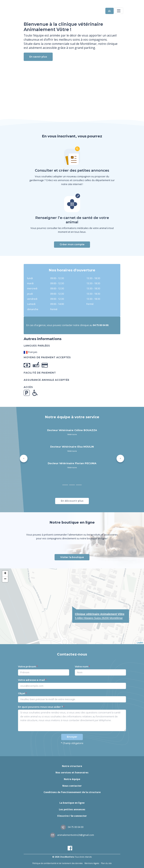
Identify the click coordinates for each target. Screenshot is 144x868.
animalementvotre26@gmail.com (72, 835)
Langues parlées (37, 346)
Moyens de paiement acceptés (47, 357)
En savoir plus (38, 57)
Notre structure (72, 766)
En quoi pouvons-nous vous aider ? (40, 707)
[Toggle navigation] (119, 11)
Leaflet (140, 643)
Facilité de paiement (40, 373)
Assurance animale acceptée (47, 380)
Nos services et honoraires (72, 773)
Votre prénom (27, 667)
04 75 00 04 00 (72, 827)
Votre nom (82, 667)
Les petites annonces (72, 809)
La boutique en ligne (72, 803)
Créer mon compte (72, 244)
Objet (22, 693)
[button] (24, 459)
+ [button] (5, 574)
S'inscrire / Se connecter (72, 816)
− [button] (5, 579)
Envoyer (72, 737)
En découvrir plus (72, 501)
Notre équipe (72, 779)
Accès (28, 387)
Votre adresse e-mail (31, 680)
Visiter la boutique (72, 557)
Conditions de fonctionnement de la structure (72, 792)
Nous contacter (72, 786)
